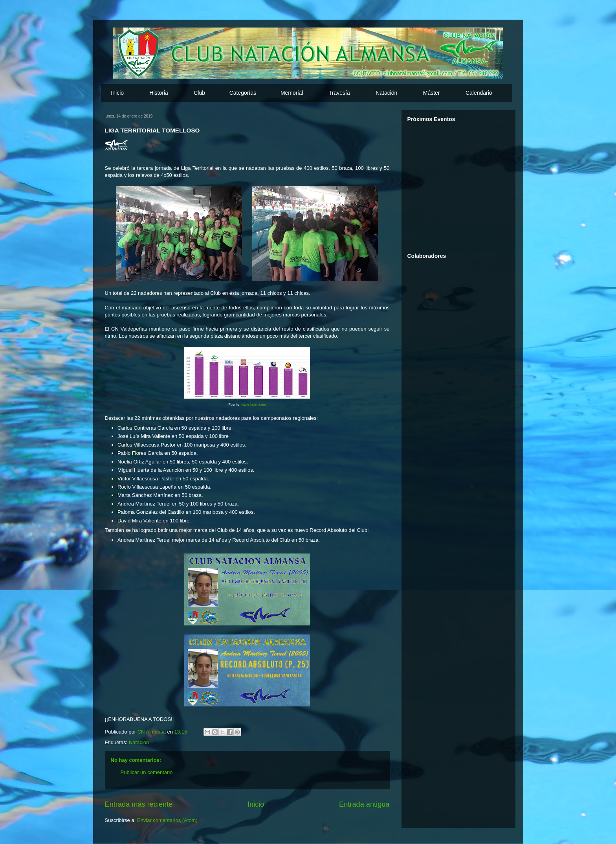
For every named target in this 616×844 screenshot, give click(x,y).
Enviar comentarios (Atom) (167, 820)
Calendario (479, 93)
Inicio (117, 93)
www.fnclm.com (254, 405)
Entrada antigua (364, 804)
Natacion (139, 742)
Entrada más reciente (139, 804)
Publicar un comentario (147, 772)
